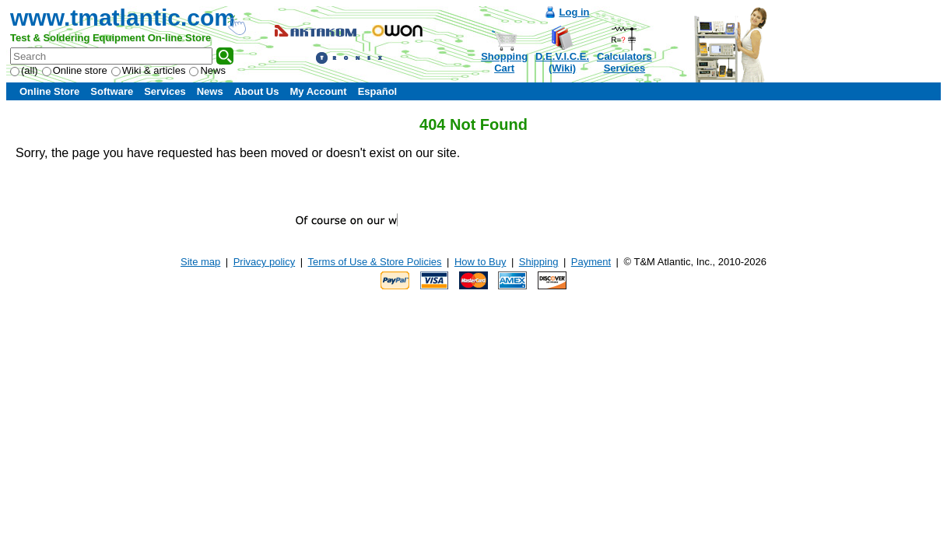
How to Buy (480, 262)
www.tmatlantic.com (123, 17)
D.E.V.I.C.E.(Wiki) (562, 62)
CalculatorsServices (624, 62)
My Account (318, 91)
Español (378, 91)
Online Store (49, 91)
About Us (257, 91)
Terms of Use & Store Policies (375, 262)
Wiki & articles (149, 70)
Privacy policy (264, 262)
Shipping (539, 262)
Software (112, 91)
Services (165, 91)
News (207, 70)
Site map (200, 262)
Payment (591, 262)
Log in (575, 12)
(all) (24, 70)
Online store (75, 70)
